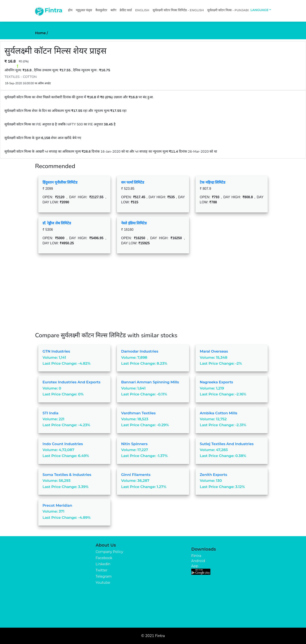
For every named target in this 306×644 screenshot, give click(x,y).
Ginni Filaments (136, 475)
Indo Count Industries (63, 444)
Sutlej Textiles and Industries (227, 444)
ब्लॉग (113, 10)
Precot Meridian (57, 505)
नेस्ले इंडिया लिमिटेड (134, 223)
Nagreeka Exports (216, 382)
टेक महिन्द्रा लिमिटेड (212, 182)
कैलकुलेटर (101, 10)
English (142, 10)
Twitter (101, 570)
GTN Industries (56, 351)
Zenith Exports (213, 475)
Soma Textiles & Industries (67, 475)
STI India (50, 413)
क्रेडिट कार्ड (126, 10)
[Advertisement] (153, 296)
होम (70, 10)
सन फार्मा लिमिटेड (133, 182)
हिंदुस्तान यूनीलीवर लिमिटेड (60, 182)
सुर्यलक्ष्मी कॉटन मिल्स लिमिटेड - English (178, 10)
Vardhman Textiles (138, 413)
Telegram (104, 576)
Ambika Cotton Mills (219, 413)
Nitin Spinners (134, 444)
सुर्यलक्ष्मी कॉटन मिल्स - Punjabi (228, 10)
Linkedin (103, 564)
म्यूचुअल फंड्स (84, 10)
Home (41, 33)
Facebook (104, 558)
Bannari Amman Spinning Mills (150, 382)
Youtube (103, 583)
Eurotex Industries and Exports (72, 382)
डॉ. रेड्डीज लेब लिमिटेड (57, 223)
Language (260, 10)
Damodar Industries (140, 351)
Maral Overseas (214, 351)
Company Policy (109, 552)
